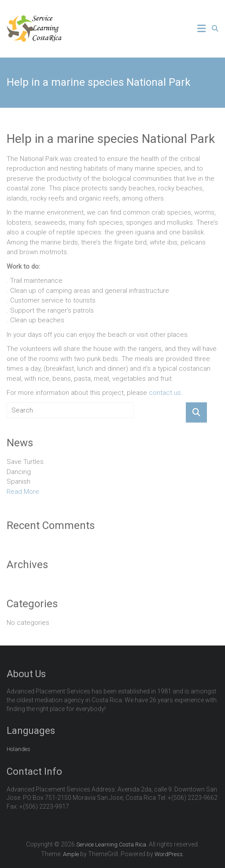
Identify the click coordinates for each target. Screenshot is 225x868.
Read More (23, 492)
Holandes (18, 749)
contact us (165, 393)
